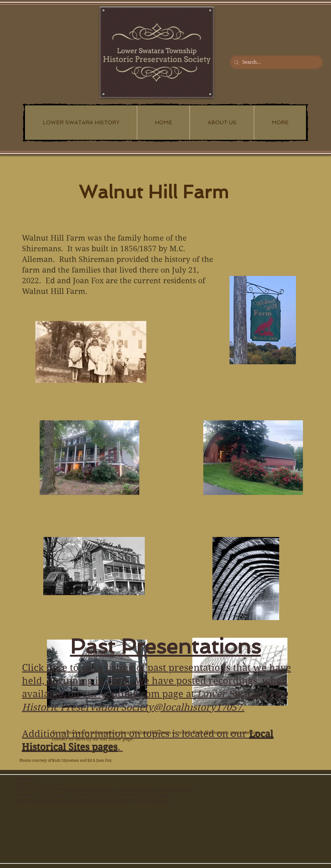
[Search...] (276, 62)
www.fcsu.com (48, 784)
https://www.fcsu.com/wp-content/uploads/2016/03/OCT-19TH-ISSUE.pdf (93, 801)
